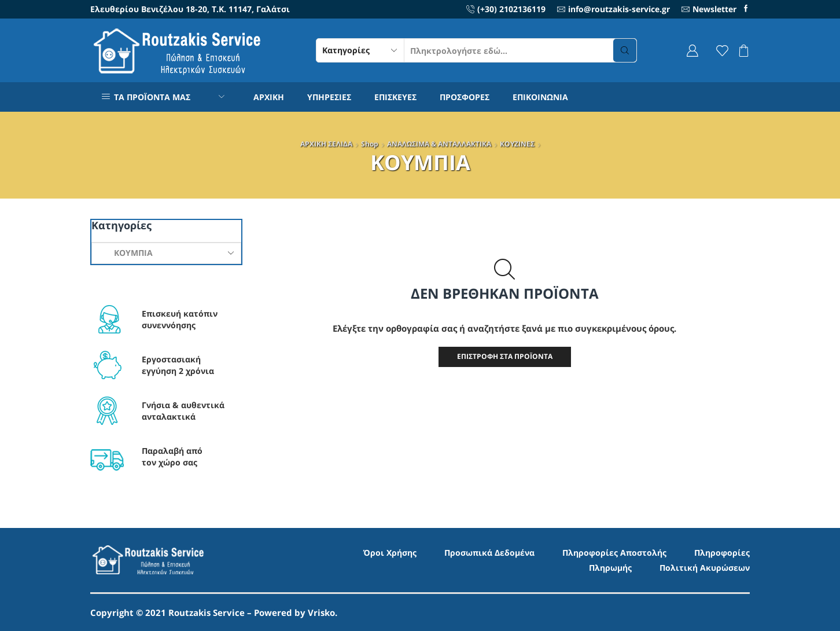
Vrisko (321, 612)
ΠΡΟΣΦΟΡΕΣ (465, 97)
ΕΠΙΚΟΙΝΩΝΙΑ (540, 97)
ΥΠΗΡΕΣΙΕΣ (329, 97)
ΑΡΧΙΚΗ (269, 97)
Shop (370, 144)
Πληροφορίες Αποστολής (614, 553)
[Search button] (625, 50)
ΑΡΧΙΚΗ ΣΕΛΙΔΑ (326, 144)
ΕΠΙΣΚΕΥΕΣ (395, 97)
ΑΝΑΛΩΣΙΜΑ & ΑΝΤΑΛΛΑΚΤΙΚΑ (439, 144)
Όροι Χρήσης (390, 553)
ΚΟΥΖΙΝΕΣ (517, 144)
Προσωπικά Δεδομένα (489, 553)
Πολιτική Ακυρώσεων (705, 568)
